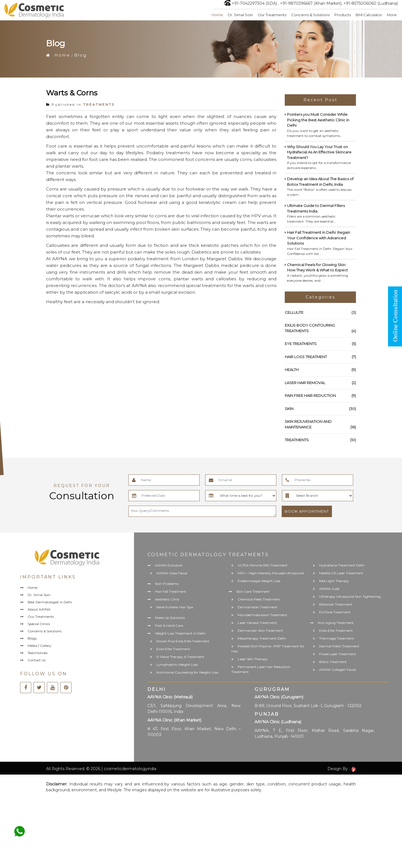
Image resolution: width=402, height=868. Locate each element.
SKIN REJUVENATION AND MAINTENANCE (320, 425)
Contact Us (37, 660)
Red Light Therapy (334, 581)
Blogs (32, 638)
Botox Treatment (333, 662)
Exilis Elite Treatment (173, 649)
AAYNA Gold (329, 589)
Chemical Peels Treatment (259, 599)
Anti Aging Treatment (336, 623)
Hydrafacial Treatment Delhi (342, 565)
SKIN (320, 409)
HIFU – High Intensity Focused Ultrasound (271, 573)
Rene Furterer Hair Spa (175, 607)
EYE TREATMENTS (320, 344)
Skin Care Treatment (253, 591)
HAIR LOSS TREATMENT (320, 357)
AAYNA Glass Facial (172, 573)
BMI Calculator (369, 15)
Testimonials (38, 653)
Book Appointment (307, 511)
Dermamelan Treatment (258, 607)
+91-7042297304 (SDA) (254, 3)
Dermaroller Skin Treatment (260, 630)
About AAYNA (39, 609)
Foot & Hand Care (169, 625)
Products (343, 15)
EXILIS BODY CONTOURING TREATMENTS (320, 328)
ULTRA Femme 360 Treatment (263, 565)
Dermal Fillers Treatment (339, 646)
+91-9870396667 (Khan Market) (311, 3)
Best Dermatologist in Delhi (50, 602)
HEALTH (320, 370)
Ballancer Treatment (336, 604)
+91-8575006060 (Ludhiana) (371, 3)
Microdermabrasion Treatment (262, 615)
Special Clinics (39, 624)
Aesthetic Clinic (167, 599)
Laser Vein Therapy (253, 659)
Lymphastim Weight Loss (177, 665)
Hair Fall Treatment (171, 591)
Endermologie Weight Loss (259, 581)
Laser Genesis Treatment (257, 623)
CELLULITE (320, 313)
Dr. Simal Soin (240, 15)
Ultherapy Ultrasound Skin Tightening (350, 596)
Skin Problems (167, 584)
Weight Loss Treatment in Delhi (180, 633)
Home (217, 15)
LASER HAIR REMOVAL (320, 383)
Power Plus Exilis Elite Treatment (183, 641)
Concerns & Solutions (310, 15)
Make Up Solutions (170, 618)
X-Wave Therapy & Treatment (180, 657)
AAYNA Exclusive (168, 565)
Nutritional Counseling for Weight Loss (187, 672)
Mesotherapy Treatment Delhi (262, 638)
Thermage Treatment (337, 638)
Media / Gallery (40, 646)
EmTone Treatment (335, 612)
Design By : (342, 769)
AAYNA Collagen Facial (338, 670)
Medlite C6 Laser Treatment (341, 573)
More (392, 15)
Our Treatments (272, 15)
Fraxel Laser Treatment (338, 654)
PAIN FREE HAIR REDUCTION (320, 396)
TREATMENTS (99, 104)
